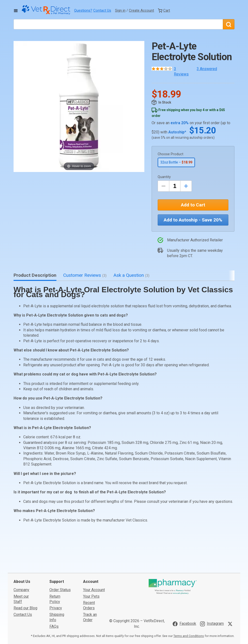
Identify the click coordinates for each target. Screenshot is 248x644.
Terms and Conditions (189, 599)
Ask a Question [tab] (131, 275)
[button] (79, 106)
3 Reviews (181, 71)
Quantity (164, 177)
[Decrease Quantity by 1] (163, 186)
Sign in (120, 10)
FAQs (54, 590)
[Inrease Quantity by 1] (186, 186)
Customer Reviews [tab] (85, 275)
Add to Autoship (193, 220)
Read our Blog (25, 572)
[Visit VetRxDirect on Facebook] (184, 587)
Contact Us (102, 10)
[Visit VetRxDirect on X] (231, 587)
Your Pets (91, 560)
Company (21, 553)
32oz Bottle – (176, 162)
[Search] (229, 24)
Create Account (141, 10)
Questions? (83, 10)
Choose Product (170, 154)
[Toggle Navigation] (16, 11)
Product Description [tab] (35, 275)
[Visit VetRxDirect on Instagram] (212, 587)
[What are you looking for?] (118, 24)
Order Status (60, 553)
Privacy (56, 572)
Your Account (94, 553)
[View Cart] (164, 10)
